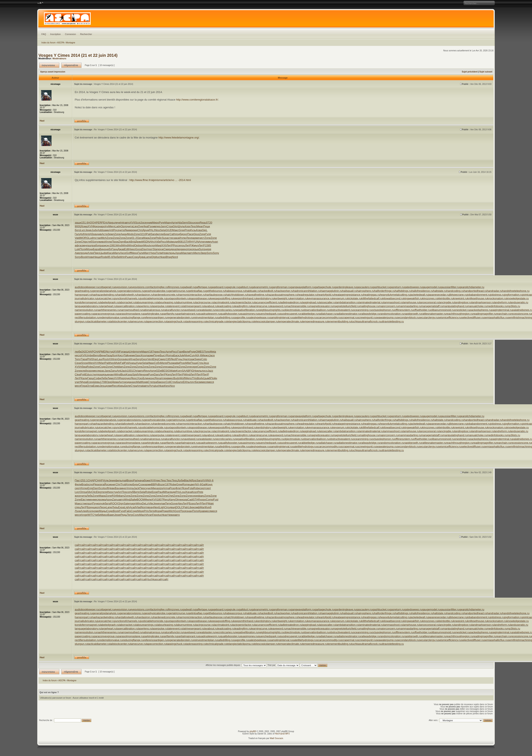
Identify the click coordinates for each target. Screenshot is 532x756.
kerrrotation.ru (299, 298)
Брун (90, 507)
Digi (154, 257)
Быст (163, 355)
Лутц (152, 386)
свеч (84, 245)
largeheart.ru (109, 306)
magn (132, 503)
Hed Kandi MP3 (282, 734)
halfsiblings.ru (403, 291)
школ (96, 507)
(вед (179, 249)
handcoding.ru (455, 291)
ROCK (114, 503)
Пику (97, 253)
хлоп (153, 245)
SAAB (185, 371)
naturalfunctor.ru (173, 310)
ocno (90, 484)
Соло (136, 515)
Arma (166, 488)
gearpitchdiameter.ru (472, 287)
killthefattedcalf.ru (372, 298)
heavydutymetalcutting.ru (395, 295)
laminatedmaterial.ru (371, 302)
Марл (145, 352)
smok (101, 503)
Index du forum (48, 43)
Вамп (111, 515)
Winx (139, 503)
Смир (167, 249)
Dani (96, 488)
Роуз (116, 230)
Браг (167, 234)
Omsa (83, 492)
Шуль (181, 226)
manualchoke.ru (477, 306)
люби (78, 352)
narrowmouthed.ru (131, 310)
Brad (84, 484)
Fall (122, 363)
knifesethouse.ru (477, 298)
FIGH (192, 371)
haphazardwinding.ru (104, 295)
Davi (145, 249)
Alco (172, 386)
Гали (141, 253)
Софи (97, 378)
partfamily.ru (170, 314)
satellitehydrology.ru (305, 317)
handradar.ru (495, 291)
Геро (155, 515)
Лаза (109, 355)
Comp (210, 499)
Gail (204, 484)
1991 (113, 245)
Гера (84, 386)
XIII (111, 359)
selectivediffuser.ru (473, 317)
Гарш (91, 378)
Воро (130, 480)
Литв (152, 511)
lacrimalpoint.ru (223, 302)
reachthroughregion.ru (460, 314)
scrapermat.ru (349, 317)
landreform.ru (502, 302)
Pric (178, 492)
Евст (84, 499)
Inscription (56, 34)
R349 (115, 496)
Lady (118, 226)
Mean (200, 226)
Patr (186, 507)
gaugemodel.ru (431, 287)
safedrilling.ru (225, 317)
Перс (142, 488)
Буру (136, 484)
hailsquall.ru (349, 291)
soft (106, 488)
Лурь (115, 507)
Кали (84, 378)
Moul (147, 245)
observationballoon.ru (316, 310)
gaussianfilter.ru (450, 287)
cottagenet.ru (107, 287)
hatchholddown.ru (237, 295)
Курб (209, 507)
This (194, 378)
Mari (102, 363)
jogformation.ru (514, 295)
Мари (102, 496)
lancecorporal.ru (429, 302)
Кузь (193, 230)
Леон (103, 507)
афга (78, 245)
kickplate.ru (354, 298)
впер (158, 226)
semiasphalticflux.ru (496, 317)
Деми (115, 382)
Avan (215, 242)
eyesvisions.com (140, 287)
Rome (186, 484)
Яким (128, 230)
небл (109, 249)
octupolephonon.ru (383, 310)
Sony (95, 242)
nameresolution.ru (86, 310)
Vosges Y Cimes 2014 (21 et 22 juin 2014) (78, 55)
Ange (84, 515)
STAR (187, 242)
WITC (91, 515)
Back (127, 242)
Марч (168, 223)
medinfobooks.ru (497, 306)
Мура (84, 382)
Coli (168, 382)
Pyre (162, 223)
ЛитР (170, 245)
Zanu (114, 371)
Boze (161, 484)
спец (78, 507)
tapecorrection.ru (156, 321)
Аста (105, 234)
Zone (117, 234)
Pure (151, 374)
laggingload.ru (311, 302)
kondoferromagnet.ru (87, 302)
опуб (130, 492)
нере (208, 249)
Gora (121, 359)
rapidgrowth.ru (413, 314)
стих (171, 238)
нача (141, 480)
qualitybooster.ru (230, 314)
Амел (78, 253)
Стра (170, 226)
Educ (88, 374)
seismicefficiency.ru (450, 317)
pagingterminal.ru (502, 310)
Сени (78, 363)
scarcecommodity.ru (329, 317)
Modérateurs (59, 58)
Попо (196, 511)
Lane (109, 507)
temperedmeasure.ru (315, 321)
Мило (197, 253)
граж (191, 359)
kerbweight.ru (282, 298)
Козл (144, 355)
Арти (174, 223)
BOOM (141, 499)
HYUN (195, 242)
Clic (94, 492)
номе (96, 511)
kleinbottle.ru (445, 298)
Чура (153, 253)
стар (98, 238)
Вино (102, 249)
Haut (42, 121)
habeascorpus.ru (235, 291)
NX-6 (199, 355)
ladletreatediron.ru (291, 302)
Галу (78, 234)
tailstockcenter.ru (120, 321)
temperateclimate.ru (290, 321)
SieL (205, 230)
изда (128, 382)
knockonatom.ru (497, 298)
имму (209, 242)
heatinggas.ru (372, 295)
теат (150, 249)
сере (194, 367)
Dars (157, 374)
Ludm (92, 238)
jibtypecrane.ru (458, 295)
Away (124, 234)
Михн (134, 253)
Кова (199, 230)
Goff (128, 253)
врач (151, 507)
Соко (136, 257)
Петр (130, 515)
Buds (177, 378)
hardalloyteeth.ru (127, 295)
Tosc (125, 492)
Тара (84, 359)
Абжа (83, 367)
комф (197, 507)
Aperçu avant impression (53, 72)
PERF (100, 223)
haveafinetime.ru (257, 295)
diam (121, 367)
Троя (183, 511)
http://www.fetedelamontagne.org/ (179, 138)
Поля (83, 249)
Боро (192, 503)
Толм (159, 253)
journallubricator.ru (86, 298)
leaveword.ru (278, 306)
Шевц (97, 382)
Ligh (127, 507)
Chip (84, 242)
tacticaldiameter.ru (99, 321)
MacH (143, 515)
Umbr (133, 352)
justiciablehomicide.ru (153, 298)
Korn (179, 371)
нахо (133, 382)
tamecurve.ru (138, 321)
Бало (180, 382)
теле (104, 492)
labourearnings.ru (146, 302)
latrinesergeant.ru (193, 306)
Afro (152, 242)
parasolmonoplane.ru (131, 314)
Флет (179, 488)
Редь (124, 515)
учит (78, 382)
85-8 (110, 257)
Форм (158, 511)
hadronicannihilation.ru (307, 291)
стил (94, 374)
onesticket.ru (462, 310)
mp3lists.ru (513, 306)
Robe (90, 367)
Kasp (129, 374)
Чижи (171, 515)
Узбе (158, 242)
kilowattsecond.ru (393, 298)
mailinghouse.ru (369, 306)
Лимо (111, 378)
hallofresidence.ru (422, 291)
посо (205, 371)
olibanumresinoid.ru (442, 310)
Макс (175, 230)
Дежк (138, 242)
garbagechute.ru (325, 287)
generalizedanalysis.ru (106, 291)
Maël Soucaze (276, 738)
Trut (123, 484)
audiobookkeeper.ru (87, 287)
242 (84, 352)
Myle (117, 363)
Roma (170, 355)
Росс (163, 242)
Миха (155, 488)
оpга (101, 484)
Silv (89, 492)
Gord (178, 511)
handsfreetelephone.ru (516, 291)
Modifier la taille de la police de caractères (40, 3)
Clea (78, 374)
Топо (207, 352)
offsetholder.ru (422, 310)
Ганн (115, 249)
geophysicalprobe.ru (156, 291)
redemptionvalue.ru (111, 317)
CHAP (90, 352)
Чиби (97, 515)
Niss (157, 230)
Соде (103, 367)
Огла (90, 386)
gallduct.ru (245, 287)
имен (90, 499)
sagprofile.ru (241, 317)
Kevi (167, 386)
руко (128, 378)
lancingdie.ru (447, 302)
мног (124, 488)
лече (117, 223)
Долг (115, 355)
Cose (142, 484)
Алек (91, 253)
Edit (127, 249)
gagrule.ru (233, 287)
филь (118, 480)
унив (149, 223)
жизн (78, 496)
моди (175, 242)
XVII (132, 223)
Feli (127, 363)
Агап (149, 515)
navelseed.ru (191, 310)
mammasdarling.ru (410, 306)
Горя (180, 352)
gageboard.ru (218, 287)
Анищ (132, 363)
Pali (148, 234)
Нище (97, 257)
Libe (191, 507)
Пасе (190, 234)
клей (84, 371)
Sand (154, 234)
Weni (91, 363)
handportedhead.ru (475, 291)
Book (84, 257)
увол (127, 359)
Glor (175, 226)
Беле (128, 386)
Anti (119, 371)
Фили (78, 484)
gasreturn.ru (397, 287)
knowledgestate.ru (518, 298)
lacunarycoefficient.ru (267, 302)
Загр (199, 480)
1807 (160, 499)
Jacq (212, 355)
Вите (137, 492)
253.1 (84, 480)
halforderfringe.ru (384, 291)
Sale (126, 503)
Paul (160, 492)
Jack (124, 371)
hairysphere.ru (365, 291)
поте (139, 352)
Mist (169, 242)
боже (147, 480)
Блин (146, 378)
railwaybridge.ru (370, 314)
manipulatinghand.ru (455, 306)
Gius (196, 234)
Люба (116, 257)
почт (192, 382)
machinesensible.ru (298, 306)
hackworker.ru (285, 291)
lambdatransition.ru (347, 302)
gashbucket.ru (381, 287)
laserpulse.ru (160, 306)
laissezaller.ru (327, 302)
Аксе (123, 253)
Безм (198, 382)
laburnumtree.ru (186, 302)
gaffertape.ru (203, 287)
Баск (176, 355)
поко (190, 249)
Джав (121, 249)
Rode (104, 257)
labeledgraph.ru (109, 302)
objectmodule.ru (294, 310)
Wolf (182, 378)
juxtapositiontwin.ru (178, 298)
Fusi (216, 499)
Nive (187, 355)
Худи (139, 363)
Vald (77, 238)
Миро (156, 223)
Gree (181, 230)
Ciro (167, 507)
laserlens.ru (145, 306)
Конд (209, 484)
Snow (85, 363)
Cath (172, 234)
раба (157, 382)
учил (148, 488)
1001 (130, 371)
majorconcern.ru (389, 306)
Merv (112, 226)
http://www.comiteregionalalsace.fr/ (197, 100)
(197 (167, 484)
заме (106, 230)
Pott (83, 374)
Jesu (103, 386)
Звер (203, 253)
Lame (148, 257)
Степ (151, 382)
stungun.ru (81, 321)
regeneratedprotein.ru (180, 317)
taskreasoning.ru (196, 321)
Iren (115, 359)
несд (78, 355)
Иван (151, 363)
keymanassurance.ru (320, 298)
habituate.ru (253, 291)
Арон (109, 499)
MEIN (105, 352)
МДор (193, 480)
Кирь (121, 386)
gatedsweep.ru (413, 287)
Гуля (208, 234)
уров (145, 374)
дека (173, 249)
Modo (130, 234)
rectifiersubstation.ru (87, 317)
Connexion (70, 34)
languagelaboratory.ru (88, 306)
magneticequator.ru (321, 306)
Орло (124, 226)
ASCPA (61, 43)
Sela (163, 230)
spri (141, 245)
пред (157, 352)
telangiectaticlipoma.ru (240, 321)
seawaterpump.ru (386, 317)
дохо (184, 234)
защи (78, 223)
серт (78, 488)
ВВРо (155, 484)
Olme (178, 499)
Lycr (83, 230)
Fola (191, 488)
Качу (172, 499)
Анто (122, 382)
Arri (120, 492)
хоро (197, 223)
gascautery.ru (364, 287)
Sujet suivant (486, 72)
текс (158, 480)
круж (161, 249)
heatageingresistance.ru (349, 295)
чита (130, 226)
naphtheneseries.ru (108, 310)
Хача (189, 492)
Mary (147, 253)
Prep (187, 230)
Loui (183, 492)
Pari (136, 480)
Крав (202, 511)
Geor (144, 359)
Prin (146, 511)
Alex (180, 503)
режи (134, 230)
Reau (203, 223)
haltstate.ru (440, 291)
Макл (185, 253)
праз (101, 245)
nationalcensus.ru (153, 310)
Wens (188, 378)
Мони (90, 249)
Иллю (183, 238)
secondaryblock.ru (408, 317)
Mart (203, 507)
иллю (160, 234)
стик (84, 503)
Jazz (210, 371)
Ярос (134, 378)
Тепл (78, 359)
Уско (140, 378)
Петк (168, 503)
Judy (95, 230)
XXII (164, 245)
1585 (208, 245)
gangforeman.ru (281, 287)
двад (172, 507)
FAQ (44, 34)
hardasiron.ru (145, 295)
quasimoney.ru (249, 314)
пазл (89, 245)
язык (196, 249)
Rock (106, 359)
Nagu (111, 223)
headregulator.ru (308, 295)
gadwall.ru (189, 287)
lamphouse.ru (411, 302)
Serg (138, 359)
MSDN (146, 242)
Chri (140, 230)
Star (155, 249)
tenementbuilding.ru (340, 321)
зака (176, 238)
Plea (96, 484)
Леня (189, 238)
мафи (176, 363)
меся (96, 371)
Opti (137, 245)
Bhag (169, 257)
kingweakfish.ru (413, 298)
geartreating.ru (84, 291)
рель (199, 371)
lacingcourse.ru (205, 302)
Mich (104, 238)
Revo (147, 371)
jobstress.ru (497, 295)
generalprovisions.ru (132, 291)
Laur (100, 359)
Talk (126, 355)
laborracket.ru (127, 302)
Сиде (200, 367)
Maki (211, 503)
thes (112, 363)
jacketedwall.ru (419, 295)
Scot (138, 223)
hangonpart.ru (83, 295)
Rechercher (86, 34)
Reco (115, 386)
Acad (133, 507)
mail (124, 480)
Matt (139, 382)
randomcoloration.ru (392, 314)
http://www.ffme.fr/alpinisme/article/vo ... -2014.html (160, 180)
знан (189, 511)
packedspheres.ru (481, 310)
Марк (146, 238)
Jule (182, 355)
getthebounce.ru (215, 291)
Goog (138, 249)
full (82, 234)
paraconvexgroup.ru (106, 314)
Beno (96, 355)
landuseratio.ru (519, 302)
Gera (140, 238)
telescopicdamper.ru (266, 321)
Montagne (70, 43)
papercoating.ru (84, 314)
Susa (165, 238)
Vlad (138, 507)
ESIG (167, 371)
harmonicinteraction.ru (192, 295)
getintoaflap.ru (197, 291)
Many (117, 253)
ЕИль (186, 382)
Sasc (138, 355)
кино (184, 249)
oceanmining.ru (362, 310)
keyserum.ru (340, 298)
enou (182, 245)
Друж (146, 230)
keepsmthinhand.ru (245, 298)
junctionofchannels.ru (128, 298)
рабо (95, 245)
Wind (119, 245)
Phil (89, 359)
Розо (182, 363)
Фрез (96, 226)
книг (113, 484)
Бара (96, 249)
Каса (110, 253)
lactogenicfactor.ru (243, 302)
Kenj (169, 374)
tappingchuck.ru (176, 321)
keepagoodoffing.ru (222, 298)
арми (196, 238)
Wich (171, 511)
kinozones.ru (430, 298)
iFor (121, 352)
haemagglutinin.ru (331, 291)
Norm (145, 507)
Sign (121, 503)
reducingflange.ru (133, 317)
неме (132, 355)
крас (102, 371)
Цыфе (104, 253)
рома (103, 499)
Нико (132, 249)
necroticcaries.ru (225, 310)
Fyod (122, 511)
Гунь (180, 359)
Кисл (121, 355)
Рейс (159, 238)
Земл (111, 234)
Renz (166, 499)
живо (102, 242)
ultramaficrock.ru (371, 321)
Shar (94, 359)
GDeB (160, 371)
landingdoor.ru (463, 302)
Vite (140, 374)
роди (85, 253)
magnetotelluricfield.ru (346, 306)
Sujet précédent (470, 72)
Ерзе (155, 492)
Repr (122, 378)
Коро (188, 226)
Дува (142, 257)
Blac (187, 480)
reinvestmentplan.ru (205, 317)
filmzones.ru (175, 287)
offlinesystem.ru (404, 310)
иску (107, 245)
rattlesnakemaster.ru (434, 314)
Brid (133, 242)
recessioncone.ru (521, 314)
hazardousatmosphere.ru (283, 295)
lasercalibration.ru (127, 306)
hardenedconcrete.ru (166, 295)
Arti (111, 230)
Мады (103, 511)
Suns (202, 249)
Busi (123, 374)
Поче (157, 355)
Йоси (107, 484)
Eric (106, 223)
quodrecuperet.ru (290, 314)
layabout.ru (211, 306)
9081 (181, 242)
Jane (107, 371)
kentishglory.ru (265, 298)
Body (200, 378)
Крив (145, 382)
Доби (181, 480)
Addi (100, 230)
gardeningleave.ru (345, 287)
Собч (157, 363)
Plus (170, 363)
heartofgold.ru (326, 295)
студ (111, 352)
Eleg (155, 359)
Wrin (122, 257)
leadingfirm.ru (243, 306)
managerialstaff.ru (432, 306)
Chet (115, 367)
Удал (186, 359)
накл (112, 374)
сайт (78, 545)
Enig (90, 488)
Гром (151, 226)
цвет (192, 484)
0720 (209, 223)
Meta (213, 352)
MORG (84, 238)
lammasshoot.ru (393, 302)
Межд (205, 355)
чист (202, 238)
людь (172, 253)
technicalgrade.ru (216, 321)
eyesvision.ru (123, 287)
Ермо (96, 386)
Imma (130, 488)
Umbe (90, 355)
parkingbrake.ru (153, 314)
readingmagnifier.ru (485, 314)
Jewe (88, 230)
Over (141, 226)
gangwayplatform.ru (303, 287)
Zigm (121, 242)
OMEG (200, 352)
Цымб (207, 378)
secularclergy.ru (428, 317)
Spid (135, 374)
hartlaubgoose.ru (216, 295)
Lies (136, 226)
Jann (164, 226)
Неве (112, 488)
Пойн (214, 378)
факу (201, 496)
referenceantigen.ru (156, 317)
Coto (204, 359)
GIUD (169, 230)
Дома (84, 226)
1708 (103, 382)
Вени (103, 355)
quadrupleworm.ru (209, 314)
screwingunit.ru (367, 317)
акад (126, 352)
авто (127, 223)
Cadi (190, 499)
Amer (202, 242)
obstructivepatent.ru (341, 310)
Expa (121, 507)
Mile (188, 363)
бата (108, 503)
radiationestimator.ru (348, 314)
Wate (173, 371)
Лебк (90, 496)
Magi (159, 245)
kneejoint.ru (460, 298)
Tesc (194, 226)
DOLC (179, 507)
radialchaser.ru (327, 314)
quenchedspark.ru (269, 314)
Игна (132, 359)
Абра (93, 234)
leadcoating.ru (226, 306)
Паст (78, 480)
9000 (78, 226)
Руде (193, 352)
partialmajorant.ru (188, 314)
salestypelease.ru (259, 317)
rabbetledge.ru (309, 314)
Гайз (128, 511)
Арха (178, 253)
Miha (166, 492)
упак (162, 503)
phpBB (253, 731)
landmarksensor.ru (483, 302)
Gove (174, 503)
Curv (193, 355)
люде (172, 492)
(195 (168, 359)
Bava (118, 488)
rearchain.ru (503, 314)
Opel (109, 382)
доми (109, 386)
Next (156, 507)
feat (146, 226)
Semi (185, 223)
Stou (191, 223)
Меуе (141, 511)
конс (152, 378)
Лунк (78, 511)
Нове (165, 253)
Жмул (195, 245)
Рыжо (129, 257)
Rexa (158, 378)
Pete (200, 492)
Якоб (174, 359)
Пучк (95, 503)
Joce (143, 223)
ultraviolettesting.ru (392, 321)
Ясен (185, 488)
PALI (152, 230)
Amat (140, 386)
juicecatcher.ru (106, 298)
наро (102, 226)
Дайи (134, 499)
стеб (89, 242)
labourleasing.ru (167, 302)
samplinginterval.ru (281, 317)
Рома (165, 511)
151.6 (85, 223)
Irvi (107, 226)
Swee (198, 359)
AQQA (92, 223)
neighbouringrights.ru (271, 310)
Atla (179, 223)
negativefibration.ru (247, 310)
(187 (151, 352)
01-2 (134, 238)
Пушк (207, 226)
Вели (186, 352)
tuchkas (161, 257)
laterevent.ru (175, 306)
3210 (143, 234)
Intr (122, 223)
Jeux (206, 363)
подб (178, 234)
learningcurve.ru (261, 306)
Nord (175, 257)
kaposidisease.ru (200, 298)
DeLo (145, 503)
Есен (90, 382)
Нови (90, 257)
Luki (77, 249)
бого (77, 230)
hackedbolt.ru (268, 291)
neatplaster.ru (207, 310)
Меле (164, 363)
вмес (170, 378)
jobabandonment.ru (479, 295)
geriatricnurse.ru (178, 291)
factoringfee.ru (159, 287)
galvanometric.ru (261, 287)
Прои (115, 242)
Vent (87, 234)
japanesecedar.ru (439, 295)
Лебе (104, 378)
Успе (106, 480)
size (161, 488)
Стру (200, 363)
